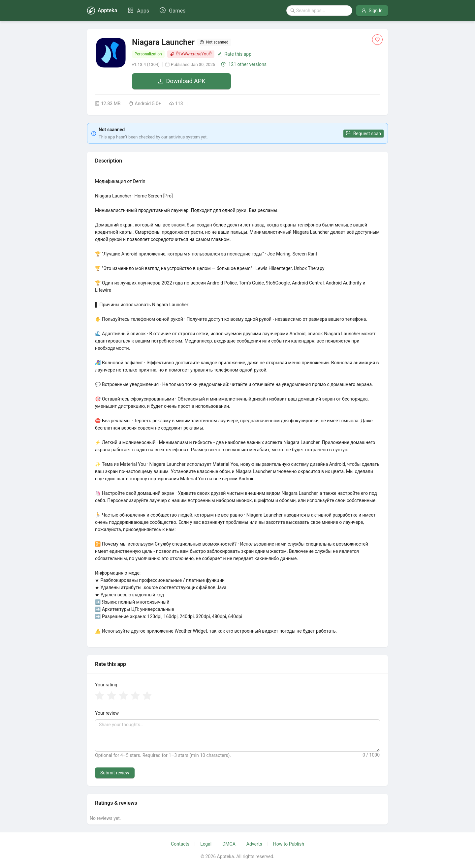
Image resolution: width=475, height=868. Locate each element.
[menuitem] (138, 11)
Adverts (254, 844)
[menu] (157, 11)
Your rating (106, 685)
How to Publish (289, 844)
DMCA (229, 844)
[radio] (100, 696)
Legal (206, 844)
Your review (107, 713)
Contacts (180, 844)
